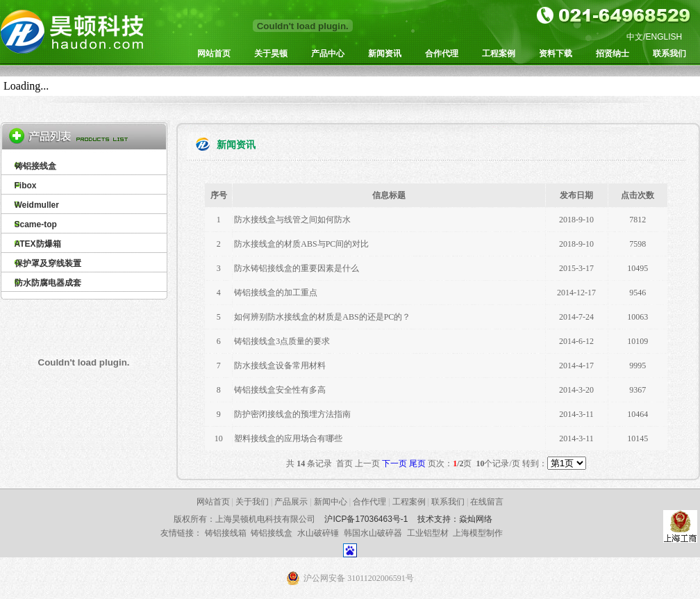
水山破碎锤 (318, 533)
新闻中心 (331, 502)
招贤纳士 (612, 54)
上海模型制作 (478, 533)
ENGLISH (664, 37)
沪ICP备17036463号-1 (366, 519)
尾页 (417, 463)
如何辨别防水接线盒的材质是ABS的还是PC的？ (322, 317)
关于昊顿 (271, 54)
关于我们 (252, 502)
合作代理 (442, 54)
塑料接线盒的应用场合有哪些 (288, 438)
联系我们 (669, 54)
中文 (635, 37)
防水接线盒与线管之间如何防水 (292, 220)
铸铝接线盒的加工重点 (276, 293)
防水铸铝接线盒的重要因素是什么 (297, 268)
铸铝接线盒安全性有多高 (280, 390)
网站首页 (214, 54)
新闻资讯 (385, 54)
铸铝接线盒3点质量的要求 (282, 341)
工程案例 (499, 54)
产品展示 (291, 502)
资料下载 (556, 54)
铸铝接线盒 (272, 533)
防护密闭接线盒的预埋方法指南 (292, 414)
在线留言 (487, 502)
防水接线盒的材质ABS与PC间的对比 (301, 244)
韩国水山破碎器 (373, 533)
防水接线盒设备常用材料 (280, 366)
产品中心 (328, 54)
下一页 (394, 463)
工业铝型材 (428, 533)
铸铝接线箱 (226, 533)
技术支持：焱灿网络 (455, 519)
